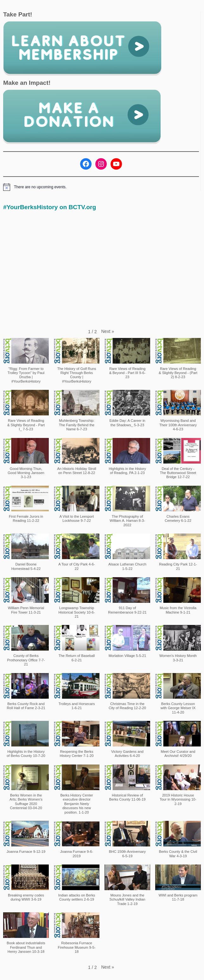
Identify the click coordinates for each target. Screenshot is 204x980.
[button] (108, 331)
